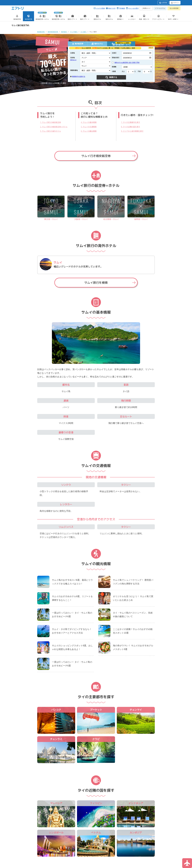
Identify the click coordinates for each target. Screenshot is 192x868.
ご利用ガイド (146, 8)
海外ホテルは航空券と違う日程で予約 (126, 63)
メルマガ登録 (100, 8)
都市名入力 (73, 60)
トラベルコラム (160, 8)
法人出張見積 (174, 8)
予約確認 (122, 8)
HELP (151, 48)
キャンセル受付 (133, 8)
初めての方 (112, 8)
